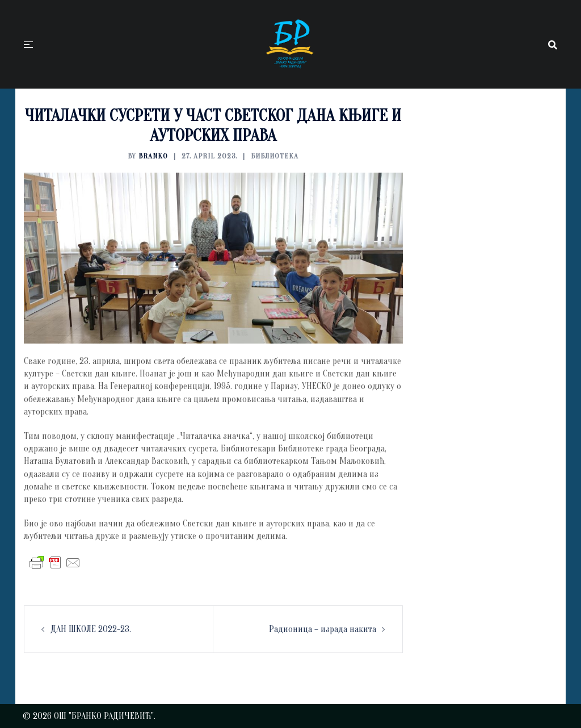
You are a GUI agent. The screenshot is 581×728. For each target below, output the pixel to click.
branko (153, 156)
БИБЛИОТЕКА (275, 156)
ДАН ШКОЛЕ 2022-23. (91, 629)
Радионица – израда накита (323, 629)
